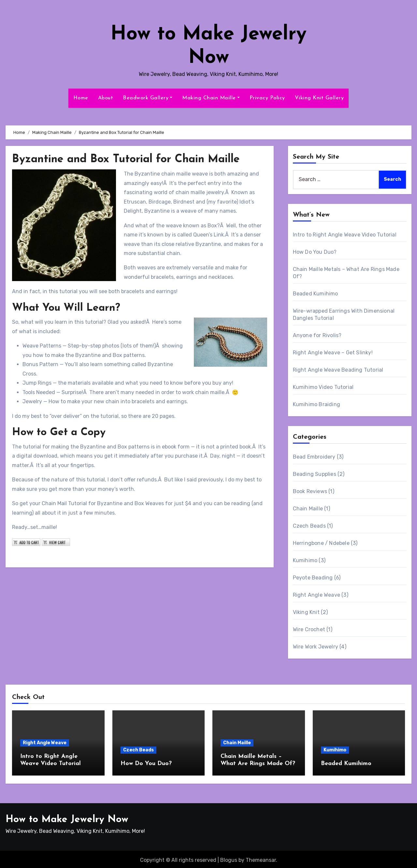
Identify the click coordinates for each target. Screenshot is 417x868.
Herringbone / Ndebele (321, 543)
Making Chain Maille (211, 98)
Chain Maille (308, 509)
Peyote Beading (313, 578)
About (106, 98)
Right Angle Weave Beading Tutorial (338, 370)
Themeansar (261, 858)
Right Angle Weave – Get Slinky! (333, 353)
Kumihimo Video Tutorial (323, 387)
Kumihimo (305, 560)
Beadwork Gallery (148, 98)
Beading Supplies (315, 474)
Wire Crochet (309, 629)
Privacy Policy (267, 98)
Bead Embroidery (314, 457)
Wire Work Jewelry (316, 647)
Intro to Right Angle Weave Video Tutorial (345, 235)
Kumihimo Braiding (316, 404)
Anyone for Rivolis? (317, 335)
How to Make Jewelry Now (67, 818)
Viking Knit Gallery (319, 98)
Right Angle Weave (316, 595)
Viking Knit (306, 612)
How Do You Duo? (315, 252)
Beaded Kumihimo (316, 294)
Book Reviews (310, 491)
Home (81, 98)
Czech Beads (309, 526)
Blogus (229, 858)
